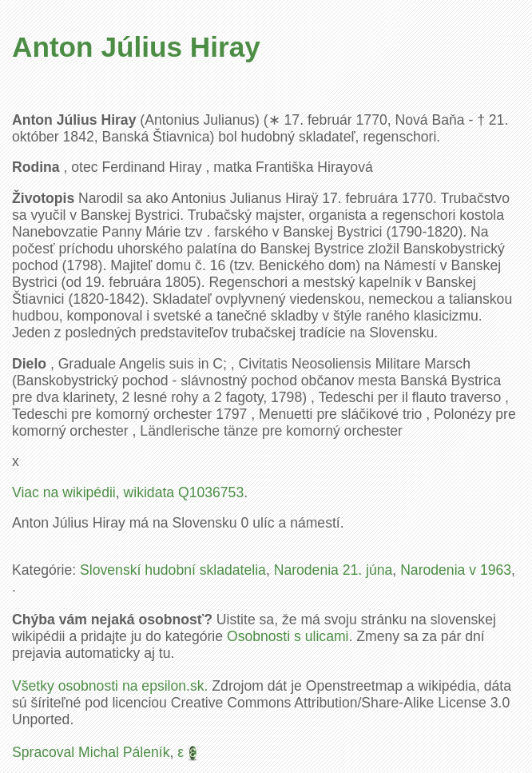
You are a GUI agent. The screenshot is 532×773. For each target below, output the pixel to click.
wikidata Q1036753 (184, 492)
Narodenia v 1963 (456, 570)
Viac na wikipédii (64, 492)
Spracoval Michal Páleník (91, 752)
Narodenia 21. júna (333, 570)
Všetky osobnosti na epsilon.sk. (110, 686)
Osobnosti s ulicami (288, 636)
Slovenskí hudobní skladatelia (173, 570)
